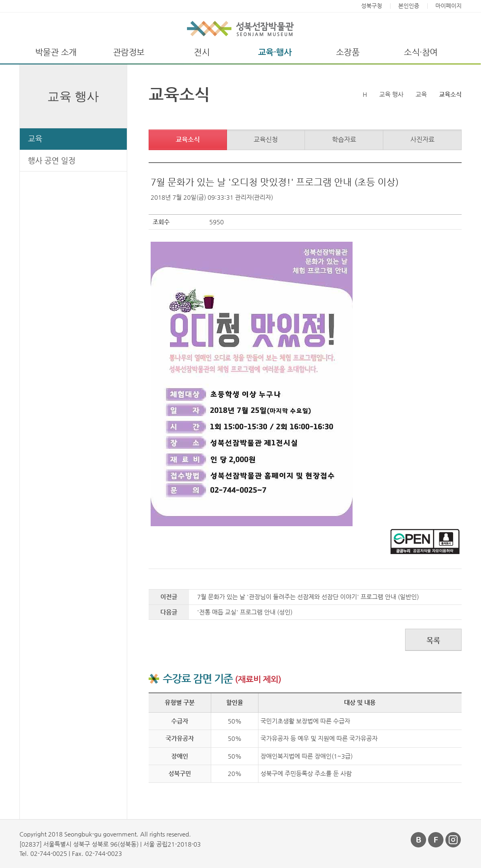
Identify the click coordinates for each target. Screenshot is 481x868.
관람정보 (129, 52)
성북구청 (372, 6)
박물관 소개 (56, 52)
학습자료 (344, 139)
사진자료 (422, 139)
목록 (433, 640)
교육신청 (266, 139)
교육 (35, 139)
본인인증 (409, 6)
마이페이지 (448, 6)
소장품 (348, 52)
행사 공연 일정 (52, 160)
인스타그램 (454, 840)
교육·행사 (275, 52)
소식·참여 (421, 52)
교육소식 (188, 139)
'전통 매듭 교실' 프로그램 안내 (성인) (245, 612)
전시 (202, 52)
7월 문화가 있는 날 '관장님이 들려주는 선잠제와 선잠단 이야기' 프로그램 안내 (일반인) (308, 597)
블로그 (419, 840)
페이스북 (436, 840)
